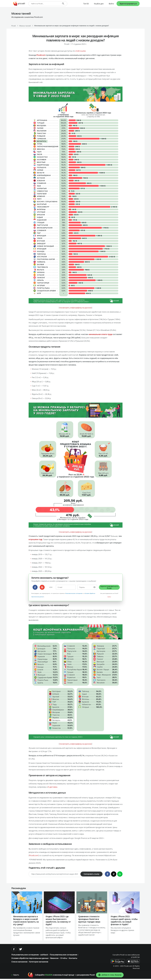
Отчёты (64, 958)
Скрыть (16, 976)
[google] (42, 587)
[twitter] (114, 874)
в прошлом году (35, 539)
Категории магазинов (39, 962)
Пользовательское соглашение (74, 593)
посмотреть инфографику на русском (75, 308)
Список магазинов (19, 962)
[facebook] (35, 587)
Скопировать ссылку (91, 874)
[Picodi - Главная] (19, 4)
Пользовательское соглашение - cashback (30, 955)
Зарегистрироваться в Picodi (109, 587)
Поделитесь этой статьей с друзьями (47, 868)
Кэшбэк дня (99, 4)
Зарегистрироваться (128, 4)
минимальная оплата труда (101, 334)
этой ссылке (80, 51)
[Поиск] (63, 4)
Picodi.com (41, 55)
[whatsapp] (120, 874)
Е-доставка (53, 787)
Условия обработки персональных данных (30, 958)
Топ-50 (86, 4)
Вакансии (54, 958)
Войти (111, 4)
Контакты (73, 958)
